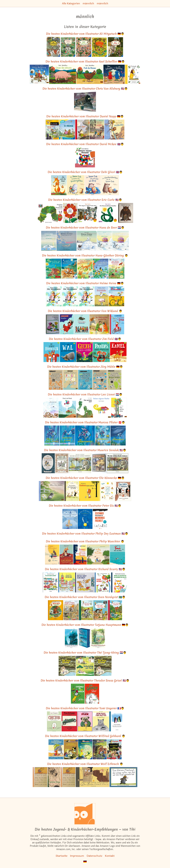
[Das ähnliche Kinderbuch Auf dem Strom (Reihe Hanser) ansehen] (54, 777)
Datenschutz (94, 856)
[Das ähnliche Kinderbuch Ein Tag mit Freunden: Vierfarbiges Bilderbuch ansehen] (98, 555)
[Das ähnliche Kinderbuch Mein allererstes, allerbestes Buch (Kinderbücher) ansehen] (119, 582)
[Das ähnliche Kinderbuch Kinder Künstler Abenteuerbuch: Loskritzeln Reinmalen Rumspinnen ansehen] (114, 380)
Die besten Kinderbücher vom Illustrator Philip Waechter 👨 (85, 541)
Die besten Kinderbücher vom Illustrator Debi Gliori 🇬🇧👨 (85, 172)
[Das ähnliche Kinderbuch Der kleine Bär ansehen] (48, 463)
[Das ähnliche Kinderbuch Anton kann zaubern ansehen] (89, 491)
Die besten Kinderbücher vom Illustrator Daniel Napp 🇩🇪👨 (85, 116)
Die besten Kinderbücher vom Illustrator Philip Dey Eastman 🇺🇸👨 (85, 533)
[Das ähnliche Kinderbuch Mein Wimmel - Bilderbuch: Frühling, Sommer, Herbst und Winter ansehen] (68, 47)
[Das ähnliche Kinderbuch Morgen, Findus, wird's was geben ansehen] (71, 610)
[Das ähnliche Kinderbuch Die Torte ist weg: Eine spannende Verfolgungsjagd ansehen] (67, 666)
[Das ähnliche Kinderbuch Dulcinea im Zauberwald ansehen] (123, 491)
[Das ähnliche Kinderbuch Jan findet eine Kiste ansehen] (99, 324)
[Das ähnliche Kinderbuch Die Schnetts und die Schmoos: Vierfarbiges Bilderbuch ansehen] (114, 74)
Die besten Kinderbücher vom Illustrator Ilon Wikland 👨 (85, 311)
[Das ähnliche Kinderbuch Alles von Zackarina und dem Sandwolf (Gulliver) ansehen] (66, 555)
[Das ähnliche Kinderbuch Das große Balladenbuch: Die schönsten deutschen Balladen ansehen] (98, 638)
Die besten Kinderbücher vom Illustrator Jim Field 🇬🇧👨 (85, 339)
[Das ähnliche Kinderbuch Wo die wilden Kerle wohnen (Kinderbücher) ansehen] (80, 463)
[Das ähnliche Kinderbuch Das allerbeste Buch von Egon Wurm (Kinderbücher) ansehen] (103, 582)
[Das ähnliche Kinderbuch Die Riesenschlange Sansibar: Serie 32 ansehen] (108, 213)
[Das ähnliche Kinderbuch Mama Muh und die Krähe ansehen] (56, 610)
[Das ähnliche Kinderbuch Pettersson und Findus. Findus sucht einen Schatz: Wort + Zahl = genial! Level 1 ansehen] (100, 610)
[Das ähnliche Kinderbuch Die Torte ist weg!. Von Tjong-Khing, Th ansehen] (103, 666)
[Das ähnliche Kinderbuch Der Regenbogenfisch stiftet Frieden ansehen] (118, 435)
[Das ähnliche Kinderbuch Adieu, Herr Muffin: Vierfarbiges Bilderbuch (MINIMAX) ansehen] (51, 491)
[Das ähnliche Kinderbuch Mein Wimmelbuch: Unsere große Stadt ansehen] (84, 47)
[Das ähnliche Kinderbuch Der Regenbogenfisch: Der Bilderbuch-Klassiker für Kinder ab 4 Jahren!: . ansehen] (85, 435)
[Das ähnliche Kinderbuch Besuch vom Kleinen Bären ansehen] (62, 463)
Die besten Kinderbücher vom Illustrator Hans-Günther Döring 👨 (85, 255)
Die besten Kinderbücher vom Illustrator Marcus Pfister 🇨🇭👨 (85, 422)
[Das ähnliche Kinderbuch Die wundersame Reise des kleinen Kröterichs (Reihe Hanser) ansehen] (40, 777)
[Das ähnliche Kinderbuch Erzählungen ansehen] (82, 324)
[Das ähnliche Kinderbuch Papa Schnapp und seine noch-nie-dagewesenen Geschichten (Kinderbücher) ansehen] (69, 721)
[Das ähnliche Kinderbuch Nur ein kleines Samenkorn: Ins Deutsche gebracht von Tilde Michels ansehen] (70, 213)
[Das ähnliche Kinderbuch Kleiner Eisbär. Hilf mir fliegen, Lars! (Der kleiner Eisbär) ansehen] (121, 241)
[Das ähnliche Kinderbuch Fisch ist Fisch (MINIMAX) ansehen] (67, 408)
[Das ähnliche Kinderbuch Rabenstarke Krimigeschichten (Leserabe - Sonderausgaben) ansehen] (100, 749)
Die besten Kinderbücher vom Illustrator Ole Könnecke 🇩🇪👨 (85, 478)
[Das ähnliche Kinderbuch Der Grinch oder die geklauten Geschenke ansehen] (92, 694)
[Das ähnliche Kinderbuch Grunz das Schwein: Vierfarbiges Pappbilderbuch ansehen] (63, 74)
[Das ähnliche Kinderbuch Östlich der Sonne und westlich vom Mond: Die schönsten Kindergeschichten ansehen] (52, 555)
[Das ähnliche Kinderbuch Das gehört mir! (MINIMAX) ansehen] (85, 408)
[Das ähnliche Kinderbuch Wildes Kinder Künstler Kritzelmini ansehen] (85, 380)
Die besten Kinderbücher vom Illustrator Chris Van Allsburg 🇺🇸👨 (85, 89)
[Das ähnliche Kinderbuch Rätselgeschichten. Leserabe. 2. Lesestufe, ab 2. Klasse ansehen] (85, 749)
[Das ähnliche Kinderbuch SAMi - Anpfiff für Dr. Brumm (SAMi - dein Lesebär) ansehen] (67, 129)
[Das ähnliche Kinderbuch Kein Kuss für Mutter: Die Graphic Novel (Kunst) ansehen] (101, 721)
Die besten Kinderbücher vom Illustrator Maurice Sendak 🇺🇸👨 (85, 450)
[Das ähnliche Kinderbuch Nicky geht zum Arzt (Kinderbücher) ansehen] (85, 582)
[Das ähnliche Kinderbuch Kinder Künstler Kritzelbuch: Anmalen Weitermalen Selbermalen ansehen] (56, 380)
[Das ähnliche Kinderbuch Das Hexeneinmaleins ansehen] (92, 777)
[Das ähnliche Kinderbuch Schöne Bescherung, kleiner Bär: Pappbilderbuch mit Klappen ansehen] (39, 74)
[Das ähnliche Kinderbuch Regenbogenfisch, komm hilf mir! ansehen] (103, 435)
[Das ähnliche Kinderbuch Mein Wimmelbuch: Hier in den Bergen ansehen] (116, 47)
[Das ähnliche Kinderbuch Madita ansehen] (67, 324)
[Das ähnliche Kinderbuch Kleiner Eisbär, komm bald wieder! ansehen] (66, 241)
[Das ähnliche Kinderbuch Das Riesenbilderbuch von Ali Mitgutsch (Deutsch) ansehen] (53, 47)
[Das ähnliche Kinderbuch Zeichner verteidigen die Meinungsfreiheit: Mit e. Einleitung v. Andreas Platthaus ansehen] (100, 519)
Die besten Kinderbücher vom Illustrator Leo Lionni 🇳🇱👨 (85, 394)
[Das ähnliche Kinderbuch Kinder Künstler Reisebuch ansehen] (71, 380)
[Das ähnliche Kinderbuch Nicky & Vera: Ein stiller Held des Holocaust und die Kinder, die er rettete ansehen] (70, 519)
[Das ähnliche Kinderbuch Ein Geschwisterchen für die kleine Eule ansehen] (110, 185)
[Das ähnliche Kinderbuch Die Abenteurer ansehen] (54, 296)
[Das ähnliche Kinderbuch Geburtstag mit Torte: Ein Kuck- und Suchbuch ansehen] (85, 666)
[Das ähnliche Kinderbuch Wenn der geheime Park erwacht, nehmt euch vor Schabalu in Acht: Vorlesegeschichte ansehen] (97, 129)
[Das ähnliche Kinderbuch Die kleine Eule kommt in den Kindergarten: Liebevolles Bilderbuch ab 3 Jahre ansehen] (76, 185)
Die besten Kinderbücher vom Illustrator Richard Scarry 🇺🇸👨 (85, 569)
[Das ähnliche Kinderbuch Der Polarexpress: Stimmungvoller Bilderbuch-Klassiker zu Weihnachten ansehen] (85, 102)
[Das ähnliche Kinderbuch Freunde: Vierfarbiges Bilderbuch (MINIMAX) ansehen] (117, 296)
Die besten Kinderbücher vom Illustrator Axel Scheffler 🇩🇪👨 (85, 61)
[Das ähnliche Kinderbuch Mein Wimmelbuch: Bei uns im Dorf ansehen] (100, 47)
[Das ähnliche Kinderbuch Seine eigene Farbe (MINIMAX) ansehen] (102, 408)
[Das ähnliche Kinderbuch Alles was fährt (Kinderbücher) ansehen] (50, 582)
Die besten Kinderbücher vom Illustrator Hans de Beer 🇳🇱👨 (85, 227)
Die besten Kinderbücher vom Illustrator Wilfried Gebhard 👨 (85, 736)
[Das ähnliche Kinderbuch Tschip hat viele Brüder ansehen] (126, 213)
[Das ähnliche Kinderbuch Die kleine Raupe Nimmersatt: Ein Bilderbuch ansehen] (50, 213)
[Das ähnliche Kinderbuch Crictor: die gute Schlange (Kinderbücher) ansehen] (54, 721)
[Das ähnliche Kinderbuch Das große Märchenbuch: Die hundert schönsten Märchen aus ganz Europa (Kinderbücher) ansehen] (71, 638)
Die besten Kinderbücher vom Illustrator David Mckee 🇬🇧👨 (85, 144)
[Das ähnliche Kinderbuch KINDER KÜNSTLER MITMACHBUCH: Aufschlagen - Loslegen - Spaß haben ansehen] (100, 380)
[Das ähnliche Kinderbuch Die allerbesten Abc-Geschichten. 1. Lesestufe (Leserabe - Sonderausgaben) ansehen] (114, 749)
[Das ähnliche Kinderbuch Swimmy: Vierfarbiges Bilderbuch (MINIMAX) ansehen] (51, 408)
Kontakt (110, 856)
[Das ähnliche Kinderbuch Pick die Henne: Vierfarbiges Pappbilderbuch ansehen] (90, 74)
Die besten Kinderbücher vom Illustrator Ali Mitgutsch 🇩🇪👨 (85, 34)
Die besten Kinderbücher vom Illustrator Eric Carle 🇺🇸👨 (85, 200)
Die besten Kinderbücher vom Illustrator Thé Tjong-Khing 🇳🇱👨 (85, 652)
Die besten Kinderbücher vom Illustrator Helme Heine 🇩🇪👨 (85, 283)
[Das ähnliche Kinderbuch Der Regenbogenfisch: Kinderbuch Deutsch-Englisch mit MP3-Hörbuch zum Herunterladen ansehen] (52, 435)
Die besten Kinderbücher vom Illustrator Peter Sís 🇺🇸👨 (85, 506)
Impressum (77, 856)
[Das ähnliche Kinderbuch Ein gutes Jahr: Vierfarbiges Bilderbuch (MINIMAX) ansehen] (119, 408)
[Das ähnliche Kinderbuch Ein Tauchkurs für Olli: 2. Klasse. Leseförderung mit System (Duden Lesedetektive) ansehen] (52, 129)
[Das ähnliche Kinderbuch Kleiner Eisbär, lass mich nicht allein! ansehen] (87, 241)
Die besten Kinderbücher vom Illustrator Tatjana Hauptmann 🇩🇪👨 (85, 625)
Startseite (62, 856)
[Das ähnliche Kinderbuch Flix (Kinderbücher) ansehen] (85, 721)
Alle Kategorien (71, 3)
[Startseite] (85, 814)
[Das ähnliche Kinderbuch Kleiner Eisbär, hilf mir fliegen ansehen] (105, 241)
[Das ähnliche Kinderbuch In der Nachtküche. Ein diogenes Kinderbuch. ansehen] (99, 463)
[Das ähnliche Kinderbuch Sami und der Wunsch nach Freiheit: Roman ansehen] (80, 555)
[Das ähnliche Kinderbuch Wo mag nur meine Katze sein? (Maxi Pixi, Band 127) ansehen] (88, 213)
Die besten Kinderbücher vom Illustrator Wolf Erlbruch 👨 (85, 764)
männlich (88, 3)
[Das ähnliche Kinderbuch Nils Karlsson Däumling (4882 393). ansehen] (53, 324)
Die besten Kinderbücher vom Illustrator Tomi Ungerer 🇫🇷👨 (85, 708)
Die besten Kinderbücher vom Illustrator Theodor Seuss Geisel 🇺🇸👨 (85, 680)
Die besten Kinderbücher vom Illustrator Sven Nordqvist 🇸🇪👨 (85, 597)
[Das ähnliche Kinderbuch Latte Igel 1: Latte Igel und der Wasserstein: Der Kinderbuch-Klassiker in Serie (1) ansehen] (83, 129)
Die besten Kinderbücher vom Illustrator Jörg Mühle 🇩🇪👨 (85, 367)
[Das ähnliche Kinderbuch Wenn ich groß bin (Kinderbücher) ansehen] (66, 582)
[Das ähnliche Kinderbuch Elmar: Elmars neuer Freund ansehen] (85, 157)
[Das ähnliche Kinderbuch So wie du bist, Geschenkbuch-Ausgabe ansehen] (59, 185)
